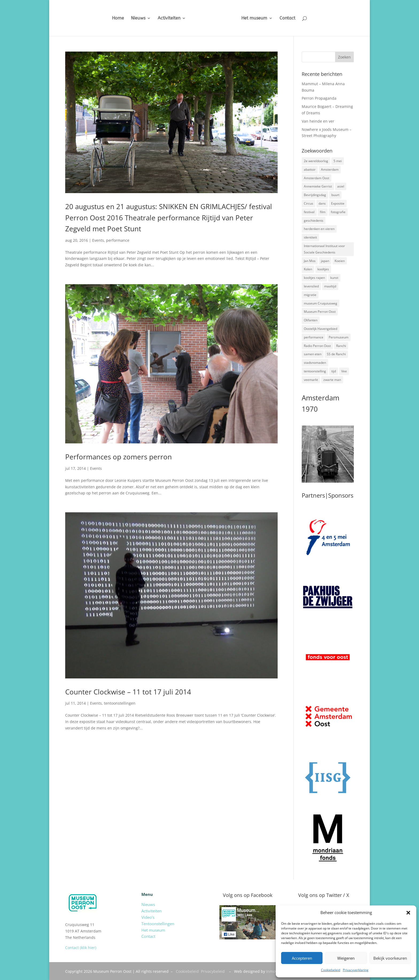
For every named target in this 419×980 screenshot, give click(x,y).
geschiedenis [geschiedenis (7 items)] (314, 220)
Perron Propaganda (319, 98)
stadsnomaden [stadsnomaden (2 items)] (315, 363)
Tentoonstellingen (158, 924)
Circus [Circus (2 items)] (309, 203)
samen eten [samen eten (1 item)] (313, 354)
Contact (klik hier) (81, 948)
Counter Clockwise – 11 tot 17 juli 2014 (128, 692)
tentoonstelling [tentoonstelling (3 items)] (315, 371)
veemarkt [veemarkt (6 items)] (311, 380)
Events (98, 240)
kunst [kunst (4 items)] (334, 278)
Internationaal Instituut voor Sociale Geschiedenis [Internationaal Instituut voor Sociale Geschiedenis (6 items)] (324, 249)
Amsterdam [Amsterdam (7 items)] (330, 169)
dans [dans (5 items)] (322, 203)
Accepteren (302, 958)
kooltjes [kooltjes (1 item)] (323, 269)
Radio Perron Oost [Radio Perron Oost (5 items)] (317, 346)
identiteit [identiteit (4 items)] (310, 237)
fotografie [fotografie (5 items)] (338, 212)
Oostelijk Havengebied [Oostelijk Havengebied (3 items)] (321, 329)
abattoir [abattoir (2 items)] (310, 169)
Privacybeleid (213, 971)
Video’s (148, 917)
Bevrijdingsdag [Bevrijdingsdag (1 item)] (315, 195)
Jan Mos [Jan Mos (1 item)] (310, 261)
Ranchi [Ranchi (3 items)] (341, 346)
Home (118, 18)
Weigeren (346, 958)
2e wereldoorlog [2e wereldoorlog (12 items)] (316, 161)
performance (118, 240)
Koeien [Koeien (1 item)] (340, 261)
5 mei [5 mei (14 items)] (338, 161)
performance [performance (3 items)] (314, 337)
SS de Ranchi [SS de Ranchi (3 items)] (336, 354)
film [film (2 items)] (323, 212)
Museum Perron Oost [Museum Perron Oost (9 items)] (320, 312)
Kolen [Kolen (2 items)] (308, 269)
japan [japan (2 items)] (325, 261)
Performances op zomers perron (119, 457)
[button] (408, 913)
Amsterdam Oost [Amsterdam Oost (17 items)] (317, 178)
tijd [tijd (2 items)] (334, 371)
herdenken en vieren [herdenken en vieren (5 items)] (319, 229)
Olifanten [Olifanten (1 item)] (311, 320)
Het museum (254, 18)
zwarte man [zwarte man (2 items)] (332, 380)
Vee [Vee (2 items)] (344, 371)
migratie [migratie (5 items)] (310, 295)
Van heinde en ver (318, 121)
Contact (287, 18)
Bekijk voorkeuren (390, 958)
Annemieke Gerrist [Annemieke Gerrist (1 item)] (318, 186)
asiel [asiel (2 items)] (341, 186)
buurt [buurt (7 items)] (335, 195)
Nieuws (138, 18)
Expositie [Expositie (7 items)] (338, 203)
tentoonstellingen (120, 703)
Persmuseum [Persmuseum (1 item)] (339, 337)
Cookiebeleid (331, 970)
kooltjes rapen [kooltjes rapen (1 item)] (314, 278)
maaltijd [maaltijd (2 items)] (330, 286)
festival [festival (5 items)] (309, 212)
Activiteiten (169, 18)
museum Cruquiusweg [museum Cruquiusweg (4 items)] (321, 303)
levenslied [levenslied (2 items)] (311, 286)
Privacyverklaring (356, 970)
